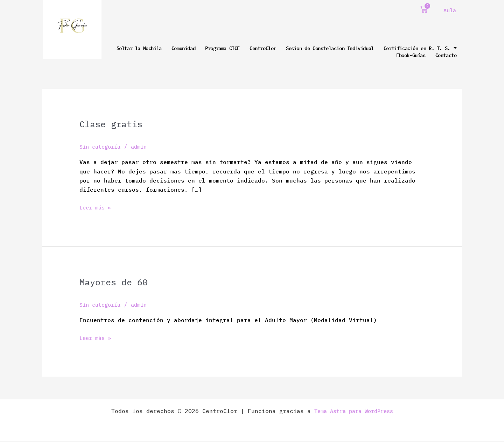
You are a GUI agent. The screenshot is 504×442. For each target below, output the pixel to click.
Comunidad (183, 48)
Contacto (446, 55)
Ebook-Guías (411, 55)
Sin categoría (102, 147)
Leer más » (97, 207)
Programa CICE (222, 48)
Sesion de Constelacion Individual (330, 48)
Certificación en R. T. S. (420, 48)
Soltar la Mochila (139, 48)
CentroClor (263, 48)
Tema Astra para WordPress (353, 412)
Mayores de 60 (116, 283)
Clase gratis (113, 124)
